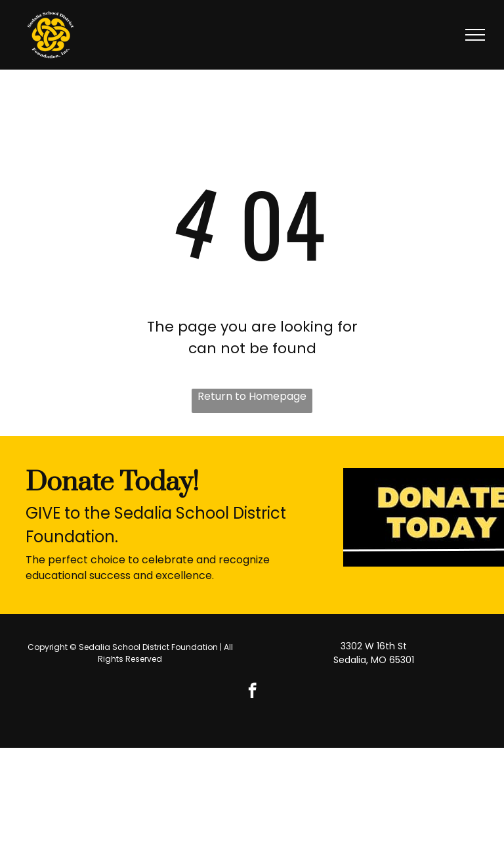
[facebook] (252, 692)
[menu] (475, 35)
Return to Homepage (252, 396)
